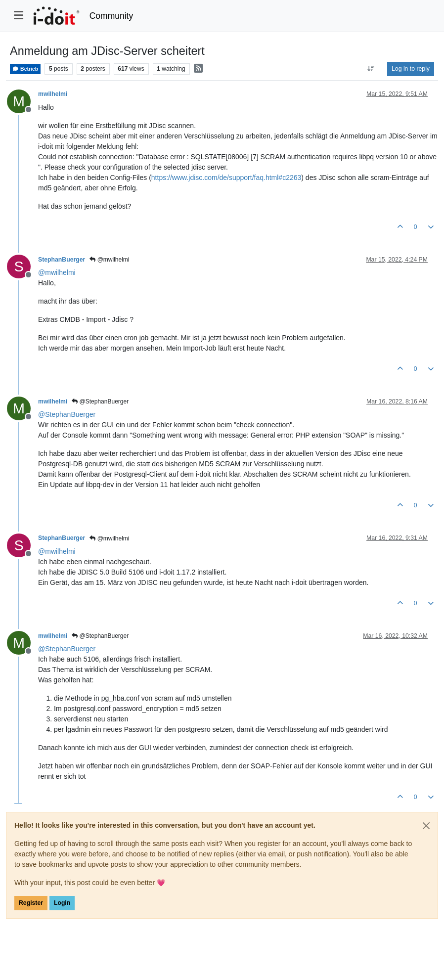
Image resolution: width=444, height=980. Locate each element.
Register (31, 903)
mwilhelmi (53, 94)
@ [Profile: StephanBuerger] (67, 414)
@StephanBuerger (100, 401)
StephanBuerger (62, 260)
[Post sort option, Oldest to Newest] (371, 69)
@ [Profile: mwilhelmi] (57, 272)
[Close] (426, 826)
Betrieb (25, 69)
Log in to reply (411, 69)
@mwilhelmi (109, 260)
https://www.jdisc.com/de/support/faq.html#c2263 (226, 178)
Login (62, 903)
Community (111, 16)
